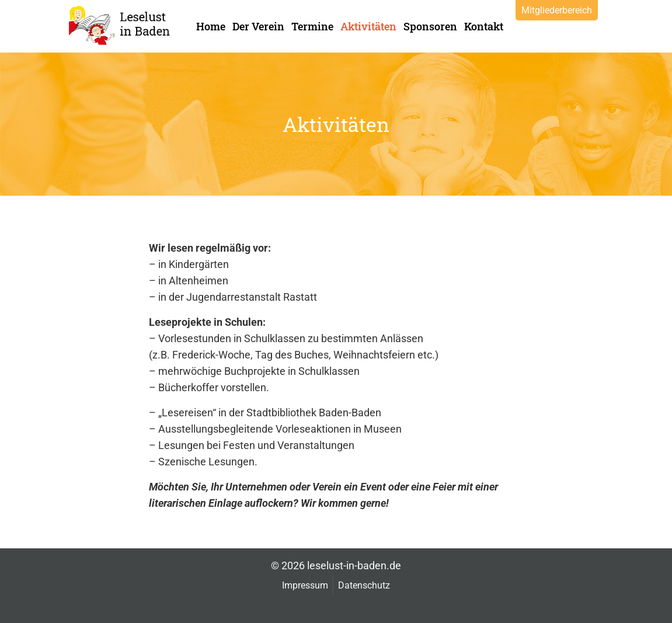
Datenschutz (364, 585)
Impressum (305, 585)
